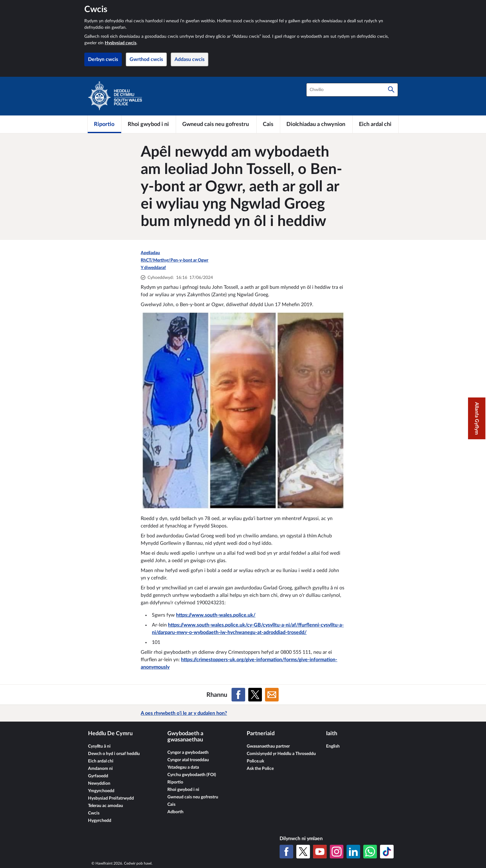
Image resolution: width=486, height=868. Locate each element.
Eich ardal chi (101, 761)
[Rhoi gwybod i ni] (149, 124)
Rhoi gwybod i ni (183, 790)
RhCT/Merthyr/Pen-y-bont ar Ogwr (175, 260)
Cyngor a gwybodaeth (188, 753)
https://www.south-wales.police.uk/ (216, 615)
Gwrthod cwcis (146, 59)
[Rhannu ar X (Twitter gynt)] (255, 695)
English (333, 746)
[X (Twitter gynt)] (303, 852)
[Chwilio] (391, 90)
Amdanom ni (100, 769)
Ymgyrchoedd (101, 791)
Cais (171, 805)
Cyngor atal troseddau (188, 760)
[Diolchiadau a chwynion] (316, 124)
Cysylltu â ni (99, 746)
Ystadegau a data (183, 767)
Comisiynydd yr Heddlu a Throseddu (281, 754)
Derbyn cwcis (103, 59)
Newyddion (99, 783)
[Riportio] (104, 124)
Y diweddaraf (153, 268)
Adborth (175, 812)
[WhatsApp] (370, 852)
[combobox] (352, 90)
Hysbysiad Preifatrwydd (111, 798)
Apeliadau (150, 253)
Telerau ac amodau (106, 806)
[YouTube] (320, 852)
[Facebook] (286, 852)
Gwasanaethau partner (268, 746)
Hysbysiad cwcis (121, 43)
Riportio (175, 782)
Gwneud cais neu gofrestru (193, 797)
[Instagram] (337, 852)
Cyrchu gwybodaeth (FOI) (192, 775)
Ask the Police (260, 769)
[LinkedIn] (353, 852)
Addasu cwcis (190, 59)
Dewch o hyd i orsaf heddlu (114, 754)
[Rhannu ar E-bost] (272, 695)
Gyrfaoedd (98, 776)
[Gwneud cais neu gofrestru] (216, 124)
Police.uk (255, 761)
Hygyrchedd (100, 821)
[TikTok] (387, 852)
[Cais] (268, 124)
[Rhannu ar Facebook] (238, 695)
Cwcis (94, 813)
